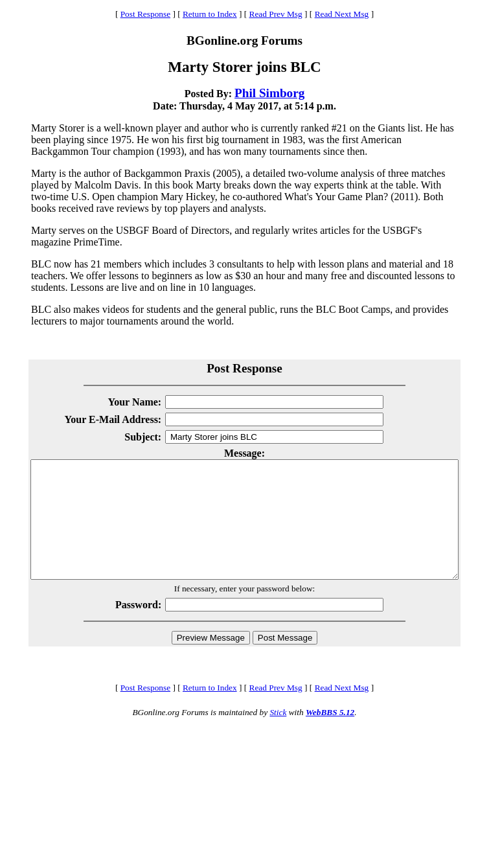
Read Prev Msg (276, 14)
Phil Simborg (269, 93)
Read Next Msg (342, 14)
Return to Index (210, 14)
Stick (278, 736)
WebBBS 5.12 (330, 736)
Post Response (145, 14)
